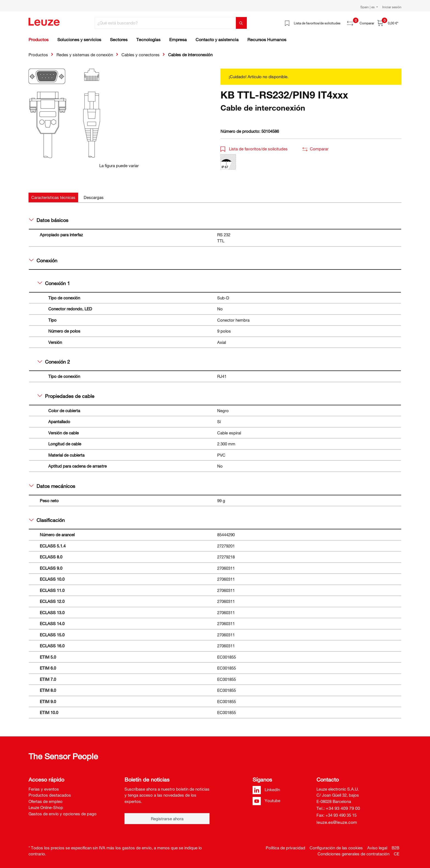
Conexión (43, 260)
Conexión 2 (54, 362)
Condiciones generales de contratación (353, 854)
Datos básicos (49, 220)
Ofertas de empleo (46, 801)
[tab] (53, 197)
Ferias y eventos (44, 789)
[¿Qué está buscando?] (165, 23)
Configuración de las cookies (336, 848)
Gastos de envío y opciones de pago (63, 814)
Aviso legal (377, 848)
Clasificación (47, 520)
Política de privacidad (285, 848)
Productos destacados (50, 795)
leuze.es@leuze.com (337, 822)
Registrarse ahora (167, 819)
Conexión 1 (54, 283)
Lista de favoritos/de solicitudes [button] (254, 149)
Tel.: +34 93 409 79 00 (338, 808)
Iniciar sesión (392, 7)
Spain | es (368, 7)
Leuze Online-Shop (46, 807)
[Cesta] (388, 23)
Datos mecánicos (52, 486)
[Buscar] (241, 23)
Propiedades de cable (66, 396)
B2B (395, 848)
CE (397, 854)
